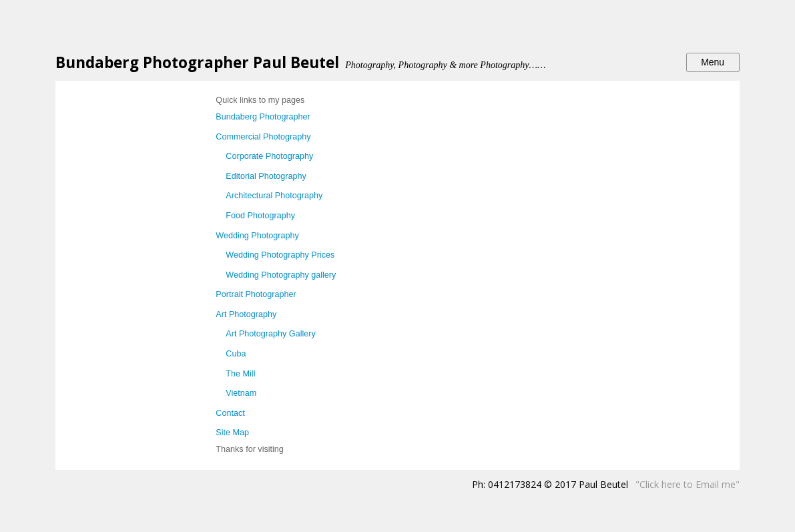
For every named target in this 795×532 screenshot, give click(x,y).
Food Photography (260, 216)
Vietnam (241, 393)
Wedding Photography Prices (280, 255)
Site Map (232, 433)
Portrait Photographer (256, 294)
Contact (230, 413)
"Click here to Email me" (688, 484)
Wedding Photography (257, 236)
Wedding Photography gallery (281, 275)
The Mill (240, 374)
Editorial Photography (266, 176)
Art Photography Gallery (270, 334)
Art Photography (246, 314)
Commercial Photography (263, 137)
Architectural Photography (274, 196)
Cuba (236, 354)
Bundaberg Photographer (263, 117)
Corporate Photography (269, 156)
